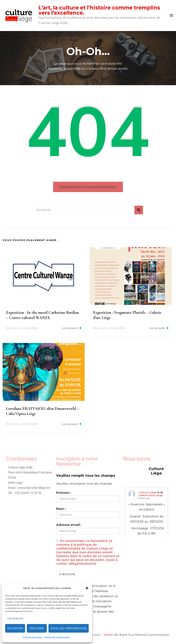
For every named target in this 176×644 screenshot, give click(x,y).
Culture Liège (148, 493)
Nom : (61, 509)
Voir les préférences (69, 628)
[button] (87, 588)
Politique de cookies (32, 637)
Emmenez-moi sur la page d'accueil (88, 187)
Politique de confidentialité (56, 637)
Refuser (37, 628)
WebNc (109, 635)
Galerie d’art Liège (150, 495)
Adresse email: (68, 525)
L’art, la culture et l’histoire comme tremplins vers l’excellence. (99, 10)
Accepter (15, 628)
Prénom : (64, 493)
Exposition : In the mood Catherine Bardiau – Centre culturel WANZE (42, 315)
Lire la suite (72, 328)
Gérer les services (15, 618)
